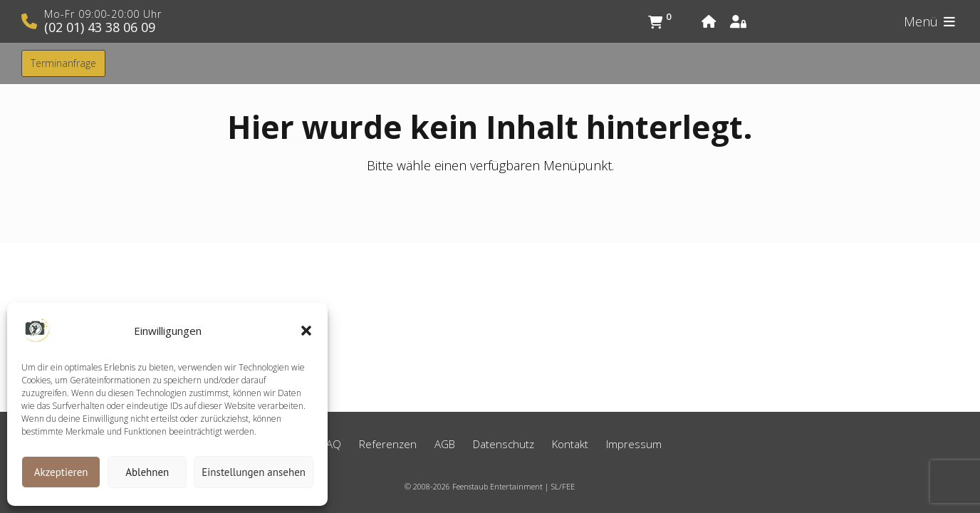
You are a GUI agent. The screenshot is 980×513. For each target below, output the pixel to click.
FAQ (331, 444)
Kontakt (570, 444)
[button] (306, 331)
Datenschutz (504, 444)
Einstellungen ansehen (254, 472)
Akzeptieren (61, 472)
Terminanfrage (63, 63)
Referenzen (388, 444)
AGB (445, 444)
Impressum (634, 444)
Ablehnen (147, 472)
